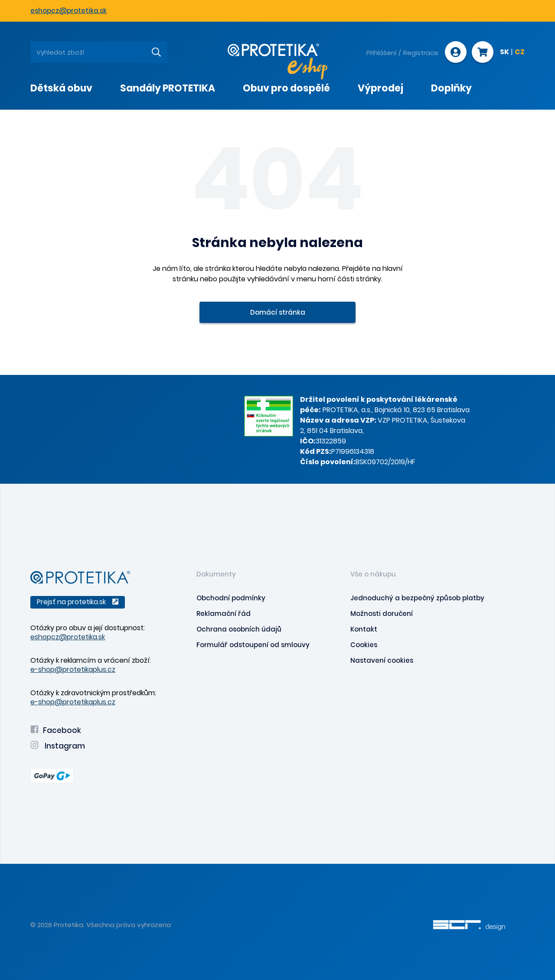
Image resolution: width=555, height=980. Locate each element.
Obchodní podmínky (231, 598)
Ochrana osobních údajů (239, 629)
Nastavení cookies (382, 660)
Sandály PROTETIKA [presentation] (168, 88)
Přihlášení (381, 53)
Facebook (56, 730)
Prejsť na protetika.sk (78, 602)
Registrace (421, 53)
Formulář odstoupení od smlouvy (253, 645)
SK (504, 52)
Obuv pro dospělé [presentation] (286, 88)
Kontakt (364, 629)
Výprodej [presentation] (380, 88)
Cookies (364, 645)
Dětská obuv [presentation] (61, 88)
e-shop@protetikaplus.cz (73, 669)
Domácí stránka (278, 312)
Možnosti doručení (382, 614)
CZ (520, 52)
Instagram (58, 746)
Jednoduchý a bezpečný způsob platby (417, 598)
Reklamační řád (224, 614)
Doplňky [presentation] (451, 88)
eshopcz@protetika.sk (69, 11)
